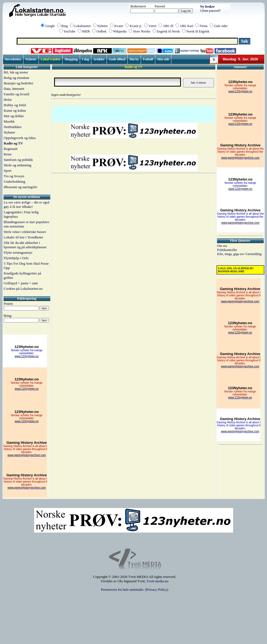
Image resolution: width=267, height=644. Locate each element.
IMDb (86, 31)
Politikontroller (227, 250)
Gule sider (221, 26)
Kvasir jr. (136, 26)
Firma (203, 26)
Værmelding (253, 254)
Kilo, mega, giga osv (231, 254)
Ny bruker (207, 7)
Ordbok (102, 31)
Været (152, 26)
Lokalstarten (83, 26)
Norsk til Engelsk (198, 31)
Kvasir (119, 26)
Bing (65, 26)
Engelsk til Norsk (168, 31)
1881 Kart (186, 26)
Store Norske (142, 31)
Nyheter (103, 26)
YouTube (69, 31)
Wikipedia (120, 31)
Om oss (222, 246)
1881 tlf (168, 26)
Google (50, 26)
